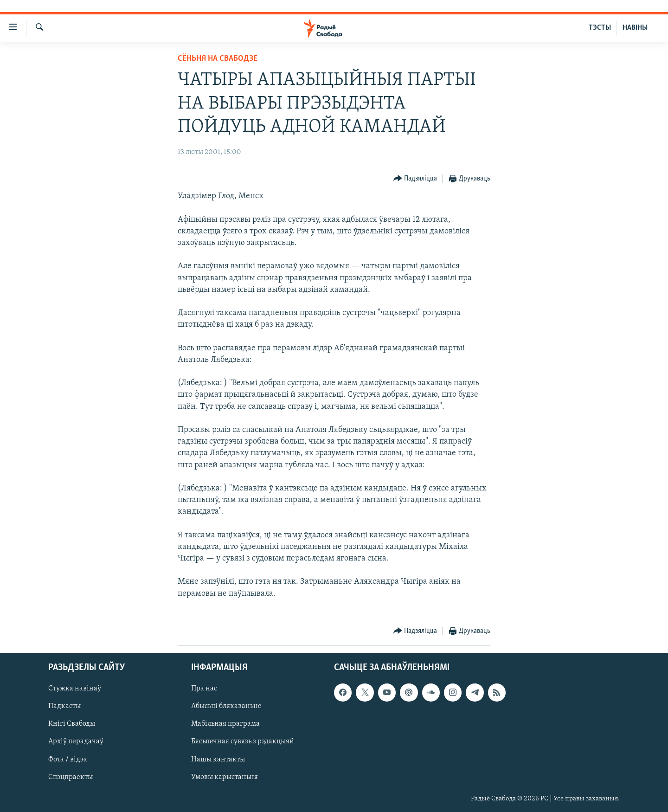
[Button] (415, 179)
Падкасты (64, 707)
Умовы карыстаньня (225, 777)
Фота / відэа (68, 760)
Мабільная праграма (225, 724)
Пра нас (204, 689)
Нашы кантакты (218, 760)
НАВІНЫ (635, 28)
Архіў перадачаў (76, 742)
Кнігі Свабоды (72, 724)
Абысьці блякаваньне (226, 707)
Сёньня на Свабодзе (218, 59)
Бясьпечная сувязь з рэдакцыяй (243, 742)
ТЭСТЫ (600, 28)
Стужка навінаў (75, 689)
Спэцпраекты (71, 777)
